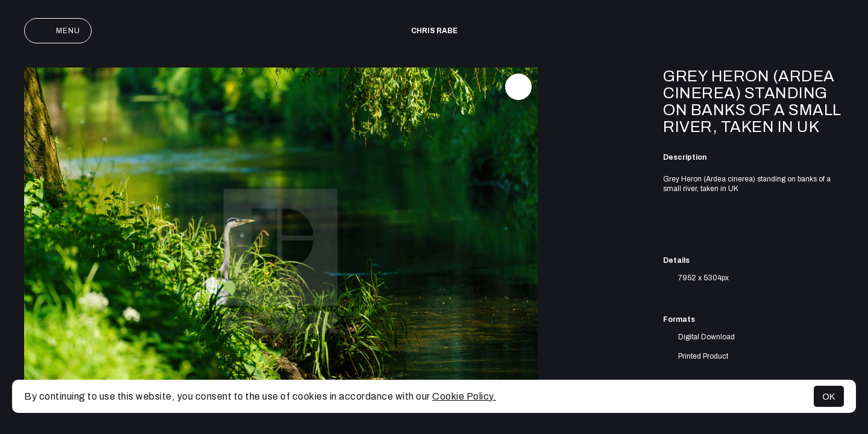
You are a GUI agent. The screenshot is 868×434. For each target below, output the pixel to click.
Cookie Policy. (464, 396)
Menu (58, 31)
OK (829, 396)
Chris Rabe (434, 31)
